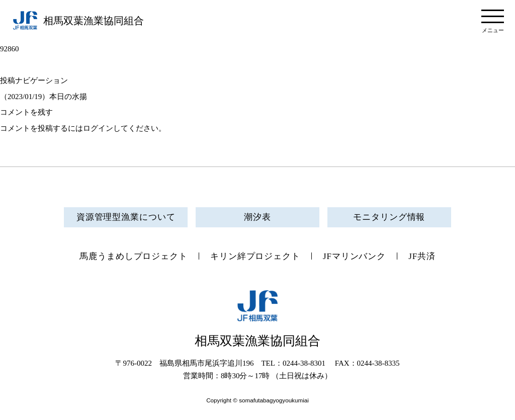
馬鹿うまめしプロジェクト (134, 256)
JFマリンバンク (354, 256)
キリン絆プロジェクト (255, 256)
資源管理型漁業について (126, 217)
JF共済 (422, 256)
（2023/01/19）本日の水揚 (44, 97)
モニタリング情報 (389, 217)
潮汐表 (257, 217)
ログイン (98, 128)
